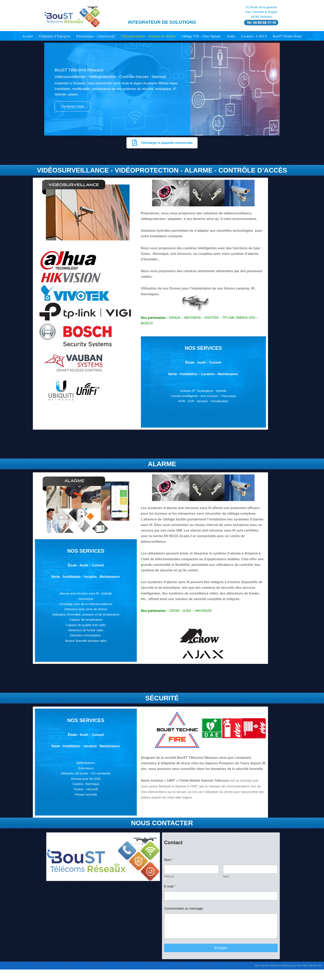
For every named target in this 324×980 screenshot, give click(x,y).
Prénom (169, 877)
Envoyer (221, 948)
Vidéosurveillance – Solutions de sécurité (148, 36)
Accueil (27, 36)
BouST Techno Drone (287, 36)
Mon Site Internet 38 (309, 965)
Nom (226, 877)
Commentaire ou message (183, 909)
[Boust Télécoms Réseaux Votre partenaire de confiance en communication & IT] (72, 16)
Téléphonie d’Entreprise (54, 36)
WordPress (83, 975)
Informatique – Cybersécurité (96, 36)
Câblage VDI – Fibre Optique (201, 36)
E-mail (170, 887)
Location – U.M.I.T (254, 36)
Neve (48, 975)
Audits (231, 36)
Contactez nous (72, 106)
